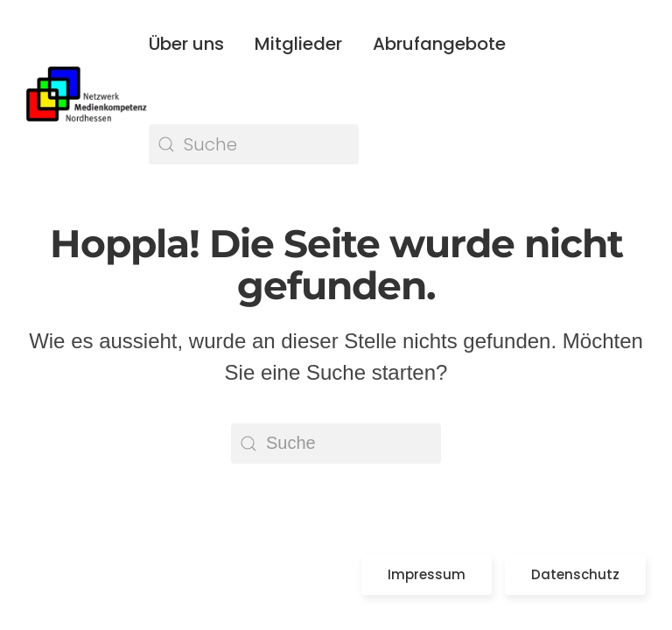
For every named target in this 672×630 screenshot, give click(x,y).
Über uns (186, 44)
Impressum (427, 574)
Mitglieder (298, 44)
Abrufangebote (439, 44)
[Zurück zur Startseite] (87, 94)
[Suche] (254, 144)
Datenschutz (575, 574)
